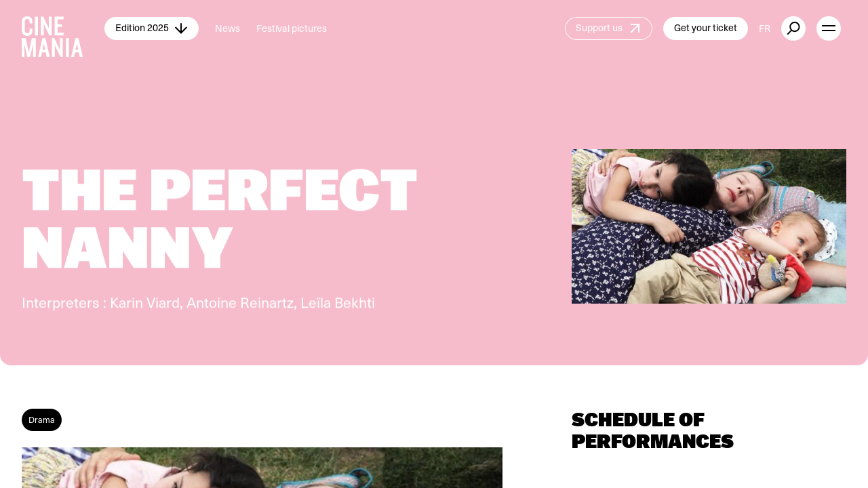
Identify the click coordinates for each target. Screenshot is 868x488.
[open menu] (829, 28)
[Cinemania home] (63, 28)
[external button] (793, 28)
